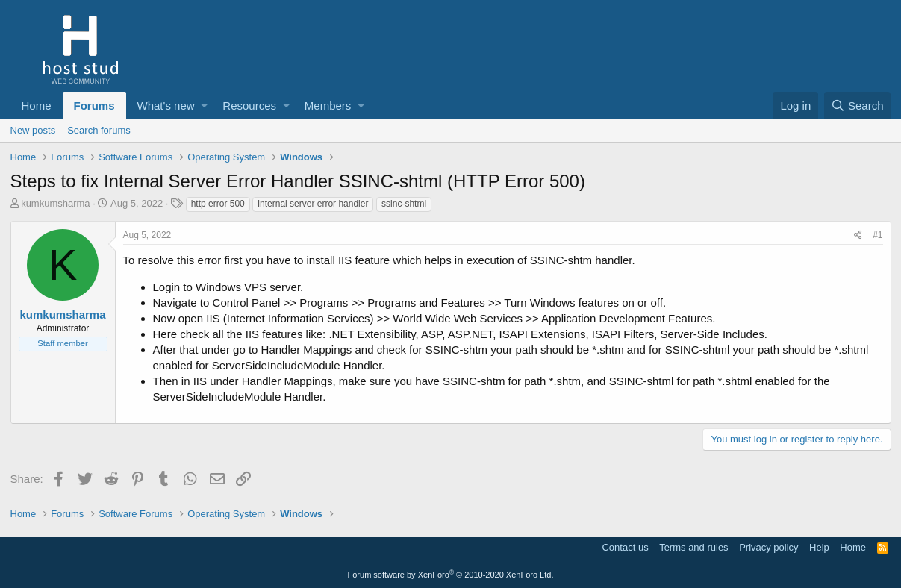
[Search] (858, 106)
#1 (877, 235)
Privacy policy (768, 547)
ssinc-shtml (404, 204)
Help (819, 547)
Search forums (99, 130)
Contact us (625, 547)
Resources (249, 106)
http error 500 (218, 204)
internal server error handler (313, 204)
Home (37, 106)
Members (328, 106)
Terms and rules (693, 547)
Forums (94, 106)
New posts (33, 130)
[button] (204, 106)
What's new (166, 106)
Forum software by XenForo (451, 575)
